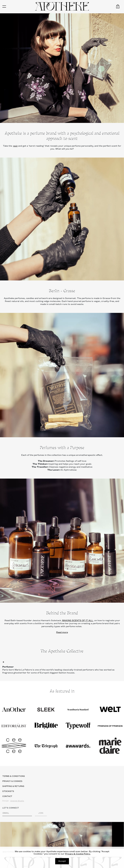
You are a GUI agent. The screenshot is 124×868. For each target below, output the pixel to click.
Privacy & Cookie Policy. (78, 854)
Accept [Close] (62, 861)
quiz (15, 146)
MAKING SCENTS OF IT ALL (78, 621)
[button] (118, 6)
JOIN (41, 813)
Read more (62, 632)
